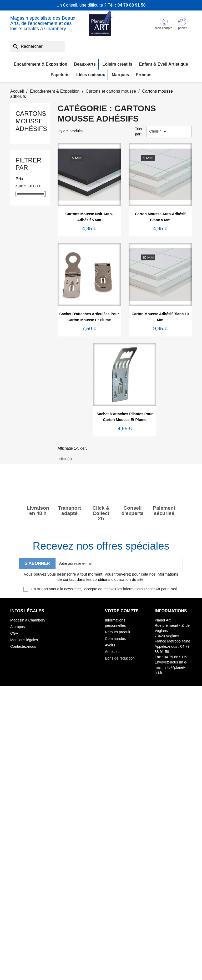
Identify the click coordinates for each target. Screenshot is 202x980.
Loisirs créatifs (117, 64)
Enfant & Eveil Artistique (164, 64)
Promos (144, 75)
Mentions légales (24, 640)
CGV (14, 633)
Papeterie (60, 75)
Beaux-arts (85, 64)
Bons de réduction (120, 658)
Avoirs (110, 645)
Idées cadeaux (91, 75)
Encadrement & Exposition (41, 64)
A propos (17, 627)
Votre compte (122, 611)
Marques (120, 75)
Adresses (113, 652)
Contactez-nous (23, 646)
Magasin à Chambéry (28, 620)
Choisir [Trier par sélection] (159, 131)
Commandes (115, 639)
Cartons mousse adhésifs (31, 121)
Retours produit (118, 632)
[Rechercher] (38, 46)
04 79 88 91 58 (132, 5)
